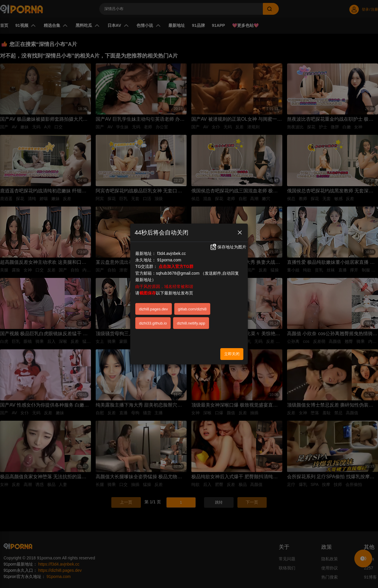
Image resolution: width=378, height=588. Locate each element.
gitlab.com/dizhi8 (192, 303)
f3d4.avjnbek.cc (171, 248)
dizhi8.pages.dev (154, 303)
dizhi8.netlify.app (191, 318)
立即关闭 (232, 348)
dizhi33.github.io (153, 318)
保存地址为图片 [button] (228, 242)
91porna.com (169, 254)
